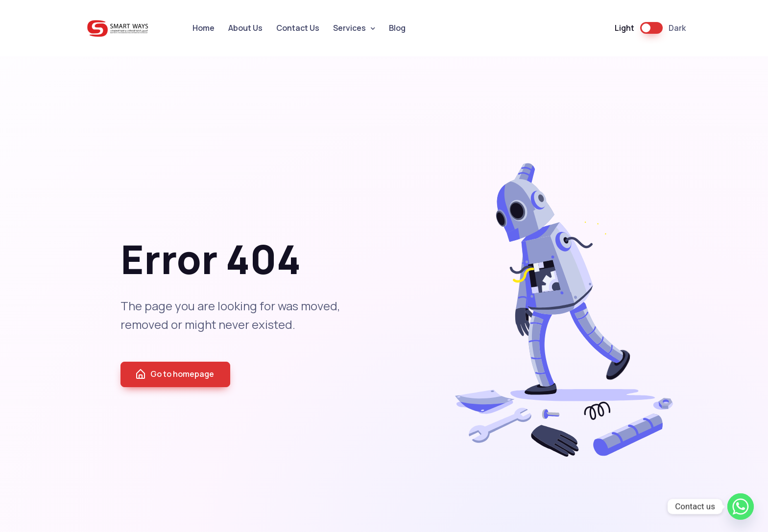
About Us (245, 28)
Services (349, 28)
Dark (677, 28)
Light (624, 28)
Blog (397, 28)
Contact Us (298, 28)
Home (204, 28)
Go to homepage (174, 374)
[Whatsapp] (741, 507)
